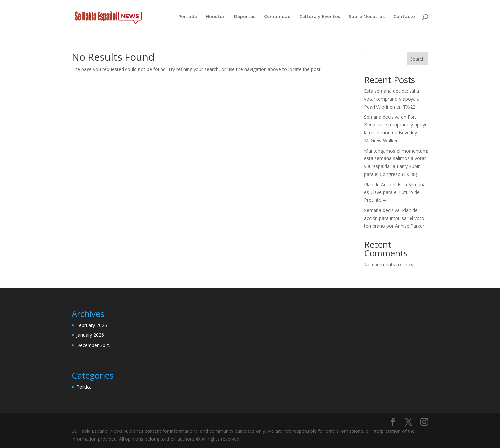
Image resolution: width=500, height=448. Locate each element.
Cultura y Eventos (320, 17)
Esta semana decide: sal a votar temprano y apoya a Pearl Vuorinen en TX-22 (392, 99)
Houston (216, 17)
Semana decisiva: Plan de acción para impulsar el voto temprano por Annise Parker (394, 218)
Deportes (245, 17)
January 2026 (90, 335)
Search (417, 59)
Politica (84, 387)
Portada (188, 17)
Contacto (404, 17)
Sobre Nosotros (367, 17)
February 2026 (92, 325)
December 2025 (93, 345)
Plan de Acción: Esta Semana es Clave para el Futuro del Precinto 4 (395, 192)
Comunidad (277, 17)
